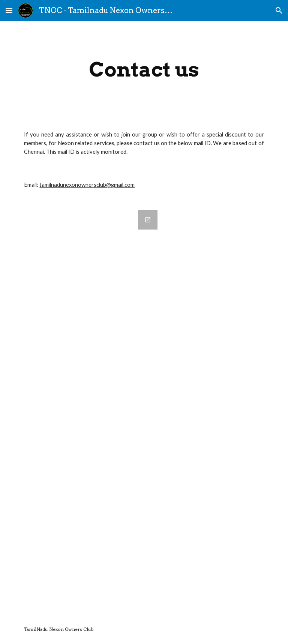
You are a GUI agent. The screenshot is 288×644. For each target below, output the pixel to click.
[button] (9, 10)
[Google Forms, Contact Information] (91, 408)
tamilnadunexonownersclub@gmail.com (87, 185)
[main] (144, 70)
